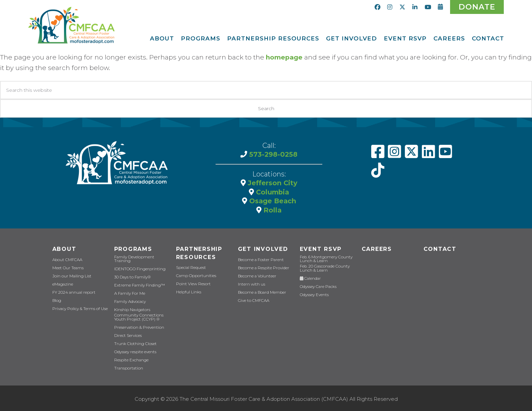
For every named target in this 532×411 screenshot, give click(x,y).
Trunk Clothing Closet (134, 342)
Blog (56, 300)
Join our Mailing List (71, 276)
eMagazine (62, 284)
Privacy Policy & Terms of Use (78, 309)
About (64, 249)
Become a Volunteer (256, 276)
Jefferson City (271, 183)
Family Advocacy (130, 300)
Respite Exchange (131, 358)
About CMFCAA (66, 260)
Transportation (127, 367)
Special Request (191, 268)
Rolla (272, 209)
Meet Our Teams (67, 268)
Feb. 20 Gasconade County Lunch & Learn (324, 268)
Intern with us (251, 284)
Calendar (310, 278)
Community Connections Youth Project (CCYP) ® (137, 316)
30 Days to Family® (131, 276)
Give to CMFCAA (253, 300)
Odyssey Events (314, 294)
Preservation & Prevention (137, 326)
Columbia (272, 191)
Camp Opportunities (194, 276)
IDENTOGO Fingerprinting (138, 268)
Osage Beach (271, 200)
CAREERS (377, 249)
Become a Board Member (261, 292)
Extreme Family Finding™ (138, 284)
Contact (439, 249)
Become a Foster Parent (259, 260)
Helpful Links (188, 292)
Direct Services (127, 334)
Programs (133, 249)
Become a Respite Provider (262, 268)
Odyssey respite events (134, 350)
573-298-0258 (272, 154)
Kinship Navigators (131, 309)
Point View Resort (192, 284)
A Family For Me (129, 292)
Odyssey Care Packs (317, 286)
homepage (284, 57)
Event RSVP (320, 249)
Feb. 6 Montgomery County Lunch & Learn (324, 259)
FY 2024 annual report (73, 292)
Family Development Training (141, 260)
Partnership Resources (199, 253)
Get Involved (262, 249)
